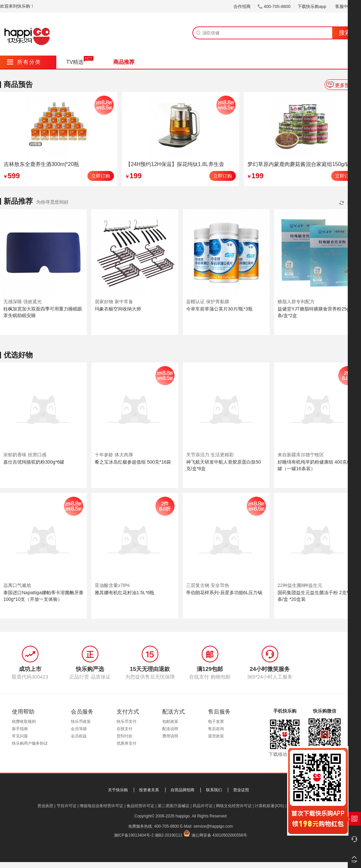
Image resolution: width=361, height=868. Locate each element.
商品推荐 (124, 62)
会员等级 (79, 729)
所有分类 (24, 62)
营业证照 (241, 790)
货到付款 (125, 736)
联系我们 (214, 790)
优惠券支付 (127, 743)
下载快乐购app (312, 6)
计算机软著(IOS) (269, 806)
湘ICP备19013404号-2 (134, 835)
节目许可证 (67, 806)
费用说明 (170, 736)
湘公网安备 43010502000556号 (219, 835)
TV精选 (75, 62)
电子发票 (216, 722)
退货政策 (216, 736)
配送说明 (170, 729)
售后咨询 (216, 729)
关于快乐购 (118, 790)
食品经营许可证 (140, 806)
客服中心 (346, 6)
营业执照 (45, 806)
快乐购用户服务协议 (30, 743)
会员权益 (79, 736)
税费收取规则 (24, 722)
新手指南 (20, 729)
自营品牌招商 (182, 790)
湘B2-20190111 (169, 835)
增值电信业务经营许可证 (101, 806)
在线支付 (125, 729)
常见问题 (20, 736)
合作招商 (242, 6)
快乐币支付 (127, 722)
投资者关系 (149, 790)
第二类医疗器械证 (174, 806)
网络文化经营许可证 (234, 806)
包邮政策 (170, 722)
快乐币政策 (81, 722)
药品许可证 (203, 806)
